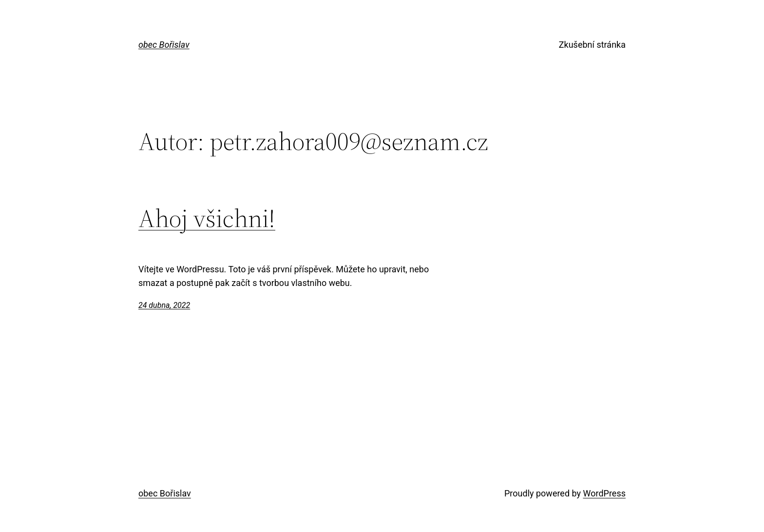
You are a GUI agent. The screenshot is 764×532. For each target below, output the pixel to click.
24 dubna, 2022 (164, 305)
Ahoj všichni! (207, 218)
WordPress (604, 493)
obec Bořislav (164, 45)
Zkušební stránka (592, 45)
